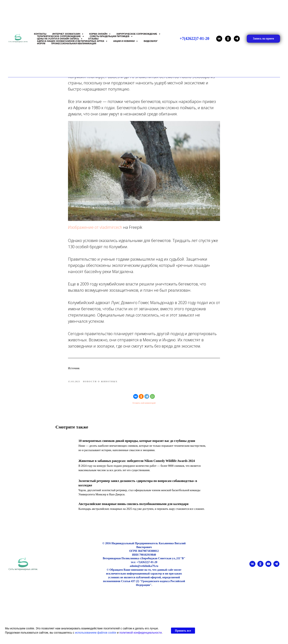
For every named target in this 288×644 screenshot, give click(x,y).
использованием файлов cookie (96, 633)
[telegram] (237, 39)
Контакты (40, 34)
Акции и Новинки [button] (124, 41)
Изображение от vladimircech (95, 230)
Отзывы (93, 39)
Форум (41, 43)
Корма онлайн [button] (99, 34)
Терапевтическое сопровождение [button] (59, 36)
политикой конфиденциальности (141, 633)
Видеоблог (151, 41)
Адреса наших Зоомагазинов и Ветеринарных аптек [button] (71, 41)
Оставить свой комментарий (144, 406)
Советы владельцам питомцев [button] (110, 36)
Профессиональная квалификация (74, 43)
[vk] (219, 39)
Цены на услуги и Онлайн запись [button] (58, 39)
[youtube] (268, 571)
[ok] (228, 39)
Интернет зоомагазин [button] (67, 34)
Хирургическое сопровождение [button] (137, 34)
